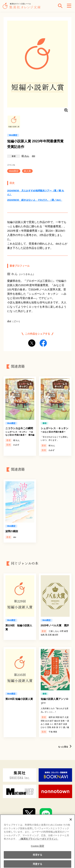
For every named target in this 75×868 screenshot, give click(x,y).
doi (34, 156)
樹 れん (25, 156)
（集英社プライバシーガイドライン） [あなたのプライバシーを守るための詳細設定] (38, 841)
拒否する (38, 857)
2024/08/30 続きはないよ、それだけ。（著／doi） (35, 200)
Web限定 (14, 171)
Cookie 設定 (37, 848)
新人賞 (27, 171)
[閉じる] (71, 821)
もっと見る (63, 747)
